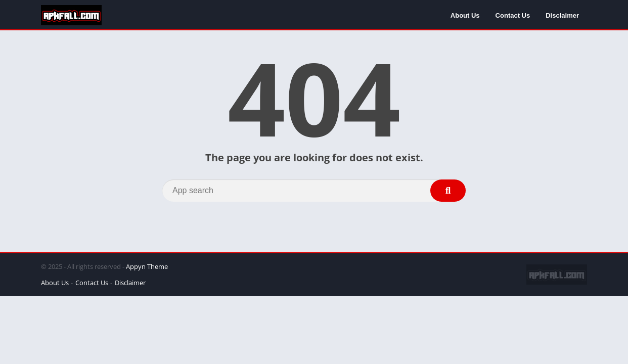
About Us (465, 15)
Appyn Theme (147, 266)
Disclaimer (562, 15)
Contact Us (513, 15)
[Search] (314, 191)
